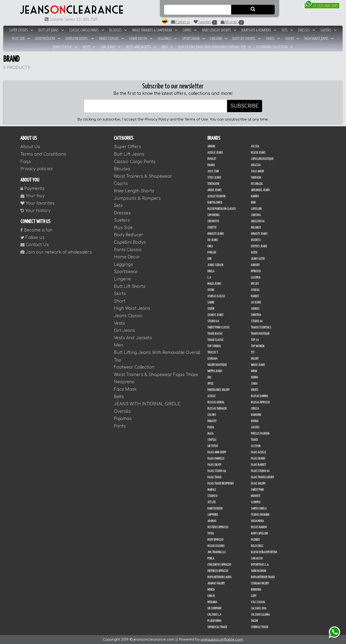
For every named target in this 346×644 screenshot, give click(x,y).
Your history (35, 211)
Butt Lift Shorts (247, 38)
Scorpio (256, 502)
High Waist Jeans (319, 38)
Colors (212, 415)
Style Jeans (214, 178)
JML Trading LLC (217, 552)
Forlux (212, 253)
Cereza (255, 409)
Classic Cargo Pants (87, 30)
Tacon (254, 621)
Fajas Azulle (258, 452)
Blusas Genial (216, 402)
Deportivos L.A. (260, 565)
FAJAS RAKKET (258, 465)
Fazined (255, 540)
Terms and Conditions (43, 154)
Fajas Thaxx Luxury (262, 477)
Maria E (212, 490)
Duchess (256, 240)
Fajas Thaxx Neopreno (221, 484)
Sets (287, 30)
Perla (211, 559)
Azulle (211, 396)
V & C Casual (258, 602)
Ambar (211, 146)
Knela (211, 271)
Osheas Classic (216, 296)
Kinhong (256, 590)
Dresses (307, 30)
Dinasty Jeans (216, 234)
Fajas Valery (258, 484)
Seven (211, 309)
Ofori (211, 290)
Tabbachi (256, 178)
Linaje (211, 596)
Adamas (212, 521)
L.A (209, 278)
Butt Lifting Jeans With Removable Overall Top (215, 47)
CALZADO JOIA (259, 608)
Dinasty (212, 421)
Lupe (254, 596)
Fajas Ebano (258, 459)
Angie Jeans (214, 190)
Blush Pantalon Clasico (222, 209)
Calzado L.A (214, 615)
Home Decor (141, 38)
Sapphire (213, 515)
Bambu (255, 196)
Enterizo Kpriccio (218, 571)
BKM (253, 203)
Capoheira (213, 215)
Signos (255, 309)
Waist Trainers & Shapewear (155, 30)
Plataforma (214, 621)
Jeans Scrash (215, 265)
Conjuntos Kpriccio (219, 565)
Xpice (210, 384)
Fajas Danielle (216, 459)
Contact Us (35, 245)
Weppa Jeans (215, 371)
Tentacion (213, 184)
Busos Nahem (259, 527)
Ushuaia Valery (260, 583)
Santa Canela (259, 509)
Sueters (328, 30)
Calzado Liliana (260, 615)
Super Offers (21, 30)
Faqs (26, 162)
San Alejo (257, 559)
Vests (89, 47)
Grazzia (256, 165)
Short (292, 38)
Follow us (32, 238)
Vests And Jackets (141, 47)
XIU (209, 377)
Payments (32, 189)
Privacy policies (37, 169)
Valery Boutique (217, 365)
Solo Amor (257, 171)
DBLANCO (256, 228)
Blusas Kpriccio (260, 402)
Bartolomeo (215, 203)
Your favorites (37, 203)
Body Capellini (259, 534)
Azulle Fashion (216, 196)
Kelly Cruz (257, 546)
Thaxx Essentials (261, 328)
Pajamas (123, 419)
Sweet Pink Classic (218, 328)
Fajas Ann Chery (217, 452)
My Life (255, 284)
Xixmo (254, 377)
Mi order (232, 22)
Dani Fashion (215, 509)
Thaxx (254, 440)
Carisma (256, 215)
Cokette (212, 228)
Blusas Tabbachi (217, 409)
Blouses (118, 30)
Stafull (212, 440)
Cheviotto (213, 221)
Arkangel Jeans (260, 190)
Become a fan (36, 230)
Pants (120, 426)
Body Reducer (48, 38)
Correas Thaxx (259, 627)
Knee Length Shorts (219, 30)
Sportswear (194, 38)
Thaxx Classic (215, 340)
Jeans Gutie (258, 259)
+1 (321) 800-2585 (322, 5)
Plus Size (21, 38)
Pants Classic (112, 38)
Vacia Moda (257, 521)
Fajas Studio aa (260, 471)
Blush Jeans (258, 153)
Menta (211, 590)
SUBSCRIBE (245, 106)
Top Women (258, 346)
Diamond (256, 415)
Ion (209, 259)
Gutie (254, 253)
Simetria (256, 315)
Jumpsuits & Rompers (259, 30)
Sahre (211, 303)
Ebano (211, 165)
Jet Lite (212, 502)
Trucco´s (213, 352)
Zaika (254, 384)
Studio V (212, 496)
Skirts (273, 38)
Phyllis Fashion (260, 434)
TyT (253, 352)
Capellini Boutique (262, 159)
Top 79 (255, 340)
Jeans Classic (65, 47)
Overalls (122, 411)
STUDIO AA (257, 321)
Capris (190, 30)
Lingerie (219, 38)
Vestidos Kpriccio (218, 527)
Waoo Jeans (258, 365)
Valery (255, 359)
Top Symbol (214, 346)
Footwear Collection (275, 47)
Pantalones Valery (218, 390)
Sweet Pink (257, 490)
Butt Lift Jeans (51, 30)
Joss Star (213, 171)
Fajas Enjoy (214, 465)
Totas (211, 534)
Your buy (32, 196)
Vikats (255, 390)
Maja (210, 434)
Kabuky (255, 265)
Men (167, 47)
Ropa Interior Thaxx (263, 577)
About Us (30, 147)
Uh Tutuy (213, 446)
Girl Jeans (111, 47)
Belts (119, 397)
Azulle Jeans (215, 153)
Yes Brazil (257, 184)
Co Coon (256, 446)
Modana (212, 602)
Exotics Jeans (259, 246)
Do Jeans (213, 240)
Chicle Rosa (258, 221)
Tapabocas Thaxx (217, 627)
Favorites (205, 22)
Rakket (255, 296)
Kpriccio (256, 271)
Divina (255, 421)
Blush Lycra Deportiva (264, 552)
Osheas (255, 290)
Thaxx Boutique (260, 334)
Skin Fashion (258, 571)
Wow (254, 371)
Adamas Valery (216, 583)
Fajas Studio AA (217, 471)
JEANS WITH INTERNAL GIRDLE (147, 404)
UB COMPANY (214, 608)
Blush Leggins (216, 546)
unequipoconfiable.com (222, 640)
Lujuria (256, 278)
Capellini (256, 209)
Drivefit (256, 496)
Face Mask (125, 389)
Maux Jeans (214, 284)
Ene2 (210, 246)
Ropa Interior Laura (219, 577)
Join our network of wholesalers (56, 252)
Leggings (167, 38)
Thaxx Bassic (215, 334)
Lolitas (255, 427)
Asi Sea (255, 146)
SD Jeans (256, 303)
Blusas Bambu (259, 396)
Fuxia (211, 427)
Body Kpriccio (215, 540)
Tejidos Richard (260, 515)
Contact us (181, 22)
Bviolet (212, 159)
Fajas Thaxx (214, 477)
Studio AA (213, 321)
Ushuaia (212, 359)
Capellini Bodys (80, 38)
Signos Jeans (215, 315)
